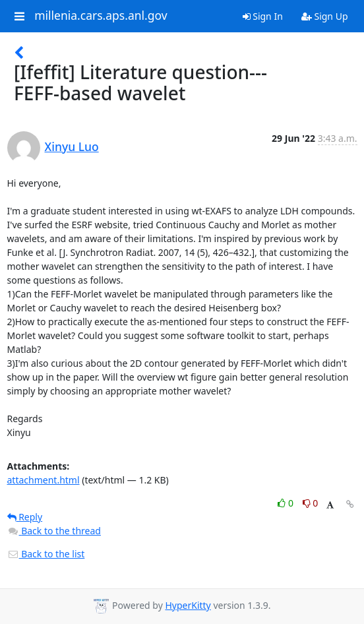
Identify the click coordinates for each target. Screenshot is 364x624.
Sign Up (325, 16)
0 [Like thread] (287, 503)
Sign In (263, 16)
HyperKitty (188, 605)
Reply (25, 517)
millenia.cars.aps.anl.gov (101, 16)
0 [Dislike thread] (311, 503)
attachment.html (44, 480)
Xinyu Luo (72, 146)
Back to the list (46, 554)
